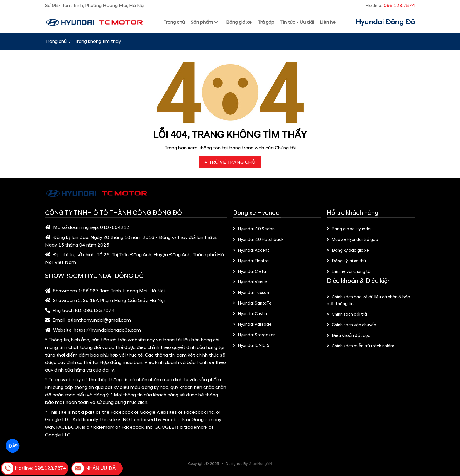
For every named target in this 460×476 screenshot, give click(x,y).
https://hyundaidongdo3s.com (107, 330)
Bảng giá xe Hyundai (349, 229)
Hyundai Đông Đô (385, 22)
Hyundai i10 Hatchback (258, 240)
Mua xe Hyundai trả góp (352, 240)
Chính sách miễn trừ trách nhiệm (361, 346)
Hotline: (390, 6)
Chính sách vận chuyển (351, 325)
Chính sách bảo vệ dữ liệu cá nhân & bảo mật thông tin (368, 301)
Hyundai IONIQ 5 (251, 346)
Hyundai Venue (250, 282)
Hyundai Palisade (252, 325)
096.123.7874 (99, 310)
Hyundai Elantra (251, 261)
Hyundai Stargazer (254, 335)
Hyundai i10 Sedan (254, 229)
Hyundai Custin (250, 314)
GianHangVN (260, 464)
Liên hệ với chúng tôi (349, 272)
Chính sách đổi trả (347, 315)
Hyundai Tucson (251, 293)
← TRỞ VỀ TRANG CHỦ (230, 162)
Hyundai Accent (251, 251)
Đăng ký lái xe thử (346, 261)
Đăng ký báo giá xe (348, 251)
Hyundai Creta (250, 272)
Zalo (13, 446)
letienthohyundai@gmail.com (99, 320)
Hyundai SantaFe (252, 303)
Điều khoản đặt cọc (349, 336)
